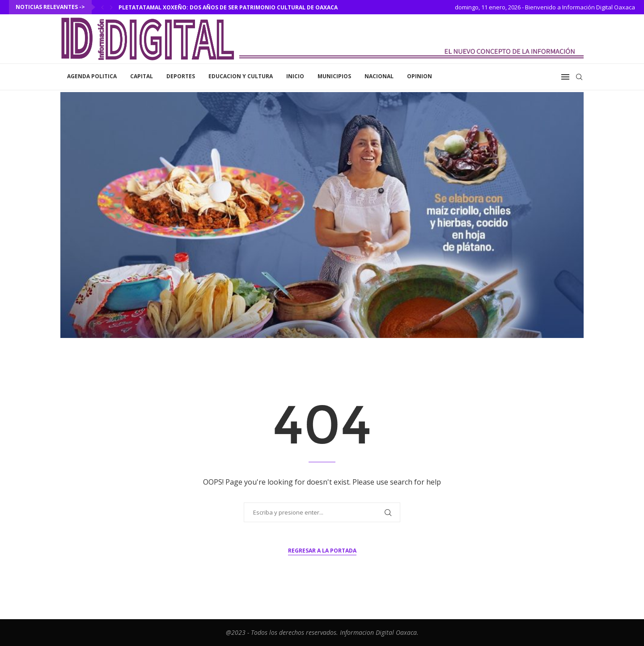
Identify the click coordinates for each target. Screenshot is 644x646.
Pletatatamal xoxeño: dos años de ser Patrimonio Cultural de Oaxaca (228, 7)
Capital (142, 76)
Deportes (181, 76)
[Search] (579, 77)
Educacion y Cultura (241, 76)
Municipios (334, 76)
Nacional (379, 76)
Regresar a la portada (322, 551)
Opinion (419, 76)
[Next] (111, 7)
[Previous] (102, 7)
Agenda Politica (92, 76)
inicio (295, 76)
